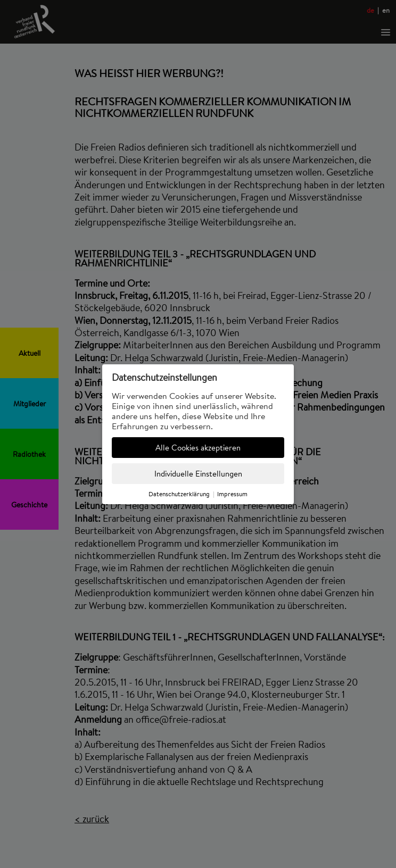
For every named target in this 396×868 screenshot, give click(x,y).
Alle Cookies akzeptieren (198, 448)
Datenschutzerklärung (179, 494)
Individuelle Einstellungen (198, 474)
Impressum (232, 494)
